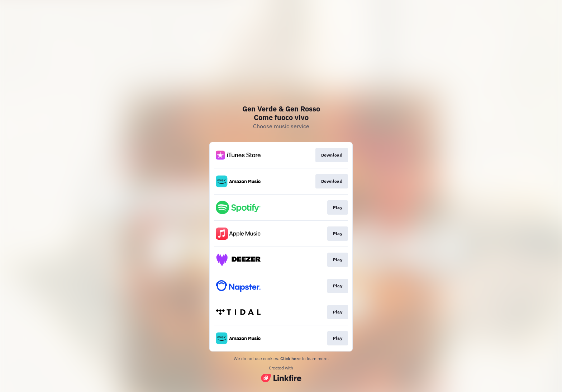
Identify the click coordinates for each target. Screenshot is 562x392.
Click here (290, 358)
